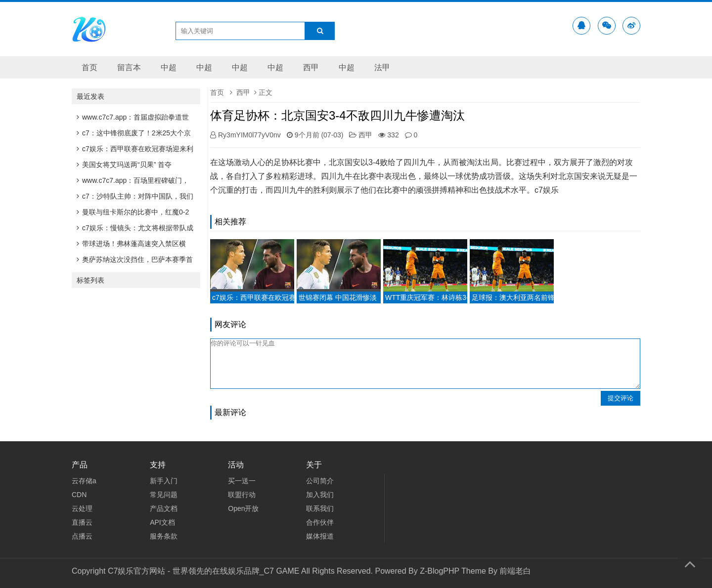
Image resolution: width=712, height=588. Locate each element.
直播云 (82, 522)
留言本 (129, 67)
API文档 (162, 522)
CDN (79, 495)
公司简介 (320, 481)
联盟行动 (242, 495)
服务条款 (164, 536)
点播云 (82, 536)
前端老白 (515, 571)
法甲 (382, 67)
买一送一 (242, 481)
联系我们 (320, 508)
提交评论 (621, 398)
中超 (169, 67)
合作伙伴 (320, 522)
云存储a (84, 481)
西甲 (311, 67)
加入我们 (320, 495)
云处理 (82, 508)
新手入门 (164, 481)
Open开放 (243, 508)
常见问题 (164, 495)
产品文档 (164, 508)
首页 (89, 67)
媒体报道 (320, 536)
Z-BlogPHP (440, 571)
